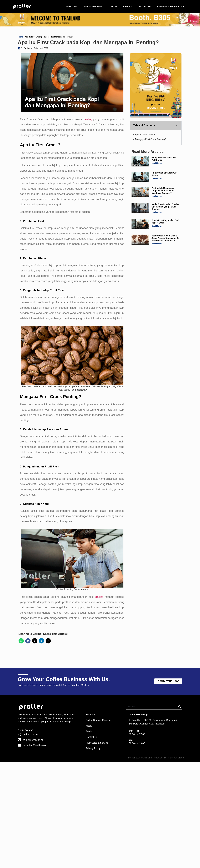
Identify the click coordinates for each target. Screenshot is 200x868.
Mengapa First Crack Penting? (150, 139)
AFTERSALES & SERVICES (170, 6)
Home (20, 37)
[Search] (179, 707)
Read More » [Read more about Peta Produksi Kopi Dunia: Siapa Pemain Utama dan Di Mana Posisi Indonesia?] (157, 244)
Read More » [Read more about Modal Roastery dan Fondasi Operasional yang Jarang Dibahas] (157, 212)
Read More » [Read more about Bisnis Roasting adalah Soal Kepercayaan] (157, 226)
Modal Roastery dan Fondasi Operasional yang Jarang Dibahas (166, 207)
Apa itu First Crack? (145, 135)
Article (89, 731)
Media (89, 726)
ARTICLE (127, 6)
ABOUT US (72, 6)
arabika (99, 597)
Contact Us (91, 737)
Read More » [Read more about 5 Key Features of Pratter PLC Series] (157, 163)
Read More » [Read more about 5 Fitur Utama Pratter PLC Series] (157, 179)
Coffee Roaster (26, 715)
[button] (21, 641)
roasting (88, 119)
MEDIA (114, 6)
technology (65, 722)
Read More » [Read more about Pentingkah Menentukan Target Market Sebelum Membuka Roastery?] (157, 196)
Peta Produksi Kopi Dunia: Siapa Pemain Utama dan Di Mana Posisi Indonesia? (165, 238)
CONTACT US (145, 6)
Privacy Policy (93, 748)
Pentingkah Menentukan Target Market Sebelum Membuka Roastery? (163, 191)
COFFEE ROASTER (94, 6)
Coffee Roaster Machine (98, 720)
